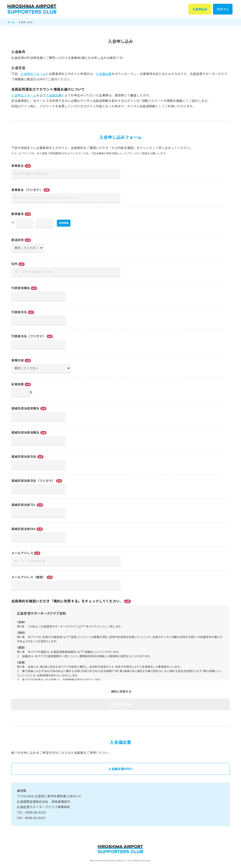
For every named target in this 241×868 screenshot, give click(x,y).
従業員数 (18, 384)
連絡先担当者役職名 (25, 432)
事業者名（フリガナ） (27, 190)
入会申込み (199, 9)
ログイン (223, 9)
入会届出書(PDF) (120, 769)
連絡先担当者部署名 (25, 408)
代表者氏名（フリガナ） (29, 336)
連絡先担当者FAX (24, 529)
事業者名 (18, 166)
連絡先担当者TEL (24, 505)
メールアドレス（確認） (29, 577)
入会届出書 (104, 74)
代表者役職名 (21, 288)
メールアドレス (22, 553)
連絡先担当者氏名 (24, 457)
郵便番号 (18, 214)
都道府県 (18, 240)
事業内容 (18, 360)
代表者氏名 (19, 312)
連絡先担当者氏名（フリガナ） (33, 481)
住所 (14, 264)
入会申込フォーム (33, 74)
